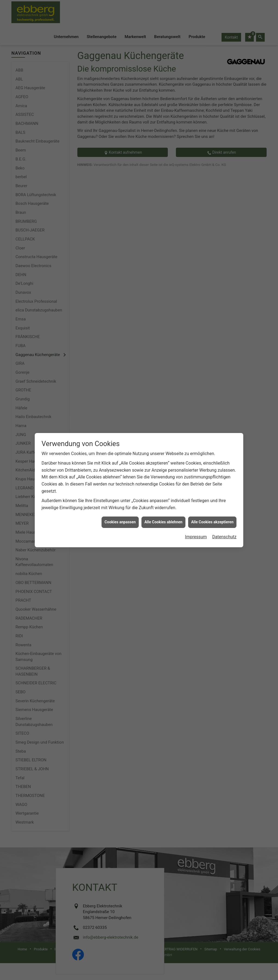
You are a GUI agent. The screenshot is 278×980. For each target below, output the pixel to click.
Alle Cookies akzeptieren (212, 493)
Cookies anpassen (120, 493)
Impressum (196, 507)
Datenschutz (224, 507)
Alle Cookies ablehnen (163, 493)
